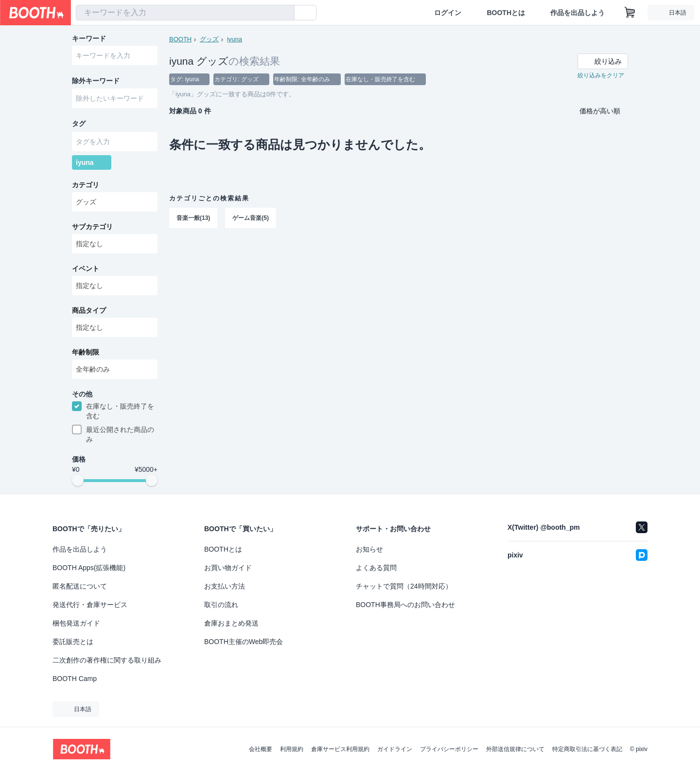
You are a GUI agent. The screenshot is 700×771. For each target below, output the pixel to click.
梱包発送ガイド (76, 623)
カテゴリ (86, 186)
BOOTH (180, 39)
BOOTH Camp (75, 679)
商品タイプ (89, 312)
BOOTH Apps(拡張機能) (89, 568)
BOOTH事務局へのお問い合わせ (405, 605)
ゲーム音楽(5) (251, 218)
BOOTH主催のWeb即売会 (244, 642)
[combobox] (185, 13)
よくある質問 (376, 568)
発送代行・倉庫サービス (90, 605)
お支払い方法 (225, 586)
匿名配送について (80, 586)
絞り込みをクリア (601, 76)
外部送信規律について (515, 749)
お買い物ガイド (228, 568)
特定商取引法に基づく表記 (587, 749)
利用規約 (292, 749)
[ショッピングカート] (630, 13)
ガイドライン (395, 749)
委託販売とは (73, 642)
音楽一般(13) (193, 218)
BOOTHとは (506, 13)
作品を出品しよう (577, 13)
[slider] (78, 483)
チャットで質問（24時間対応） (404, 586)
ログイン (448, 13)
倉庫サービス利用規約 (340, 749)
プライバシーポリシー (449, 749)
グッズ (209, 39)
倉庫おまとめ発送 (231, 623)
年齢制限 (86, 354)
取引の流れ (221, 605)
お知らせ (369, 549)
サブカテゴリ (92, 228)
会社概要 (261, 749)
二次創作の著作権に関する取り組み (107, 660)
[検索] (285, 13)
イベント (86, 270)
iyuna (235, 39)
